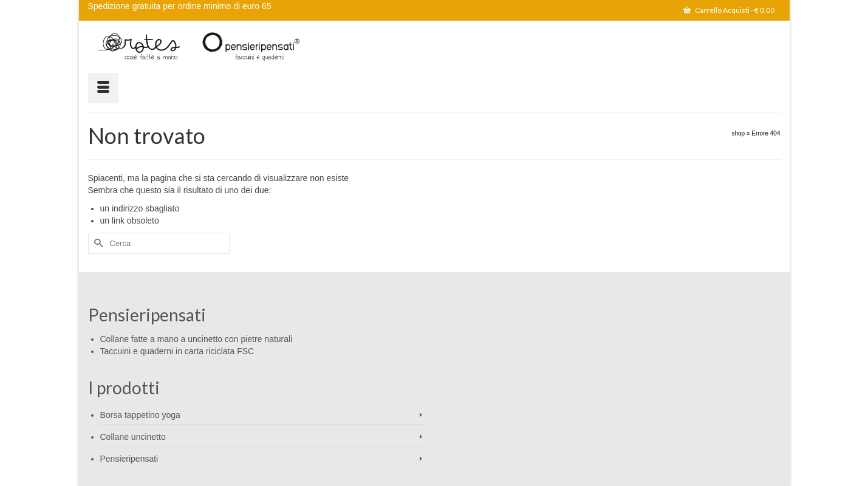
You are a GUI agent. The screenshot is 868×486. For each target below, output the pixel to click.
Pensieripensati (129, 459)
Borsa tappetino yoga (140, 415)
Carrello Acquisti (729, 10)
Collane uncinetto (133, 437)
